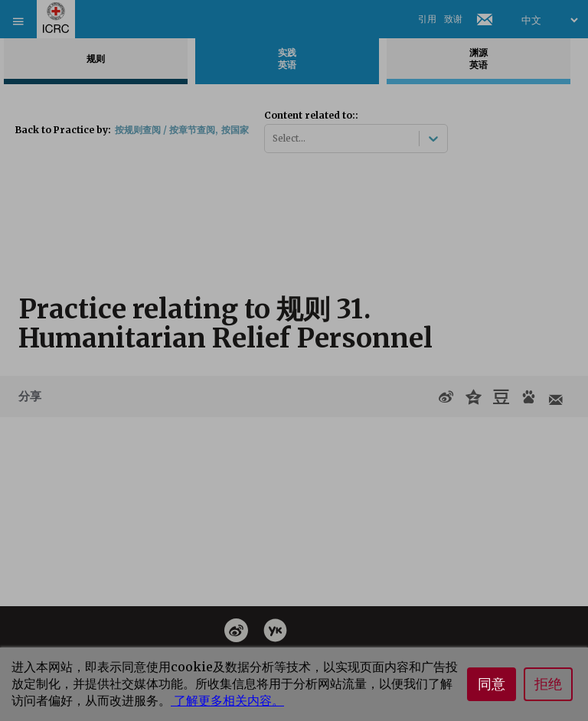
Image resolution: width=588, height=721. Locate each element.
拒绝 (548, 684)
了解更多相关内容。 (227, 700)
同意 (492, 684)
